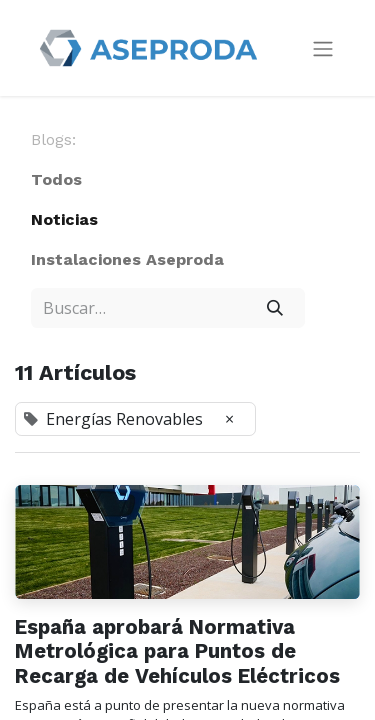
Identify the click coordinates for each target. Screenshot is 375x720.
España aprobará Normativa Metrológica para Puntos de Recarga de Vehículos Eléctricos (177, 651)
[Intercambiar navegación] (323, 48)
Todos (56, 179)
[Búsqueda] (274, 308)
